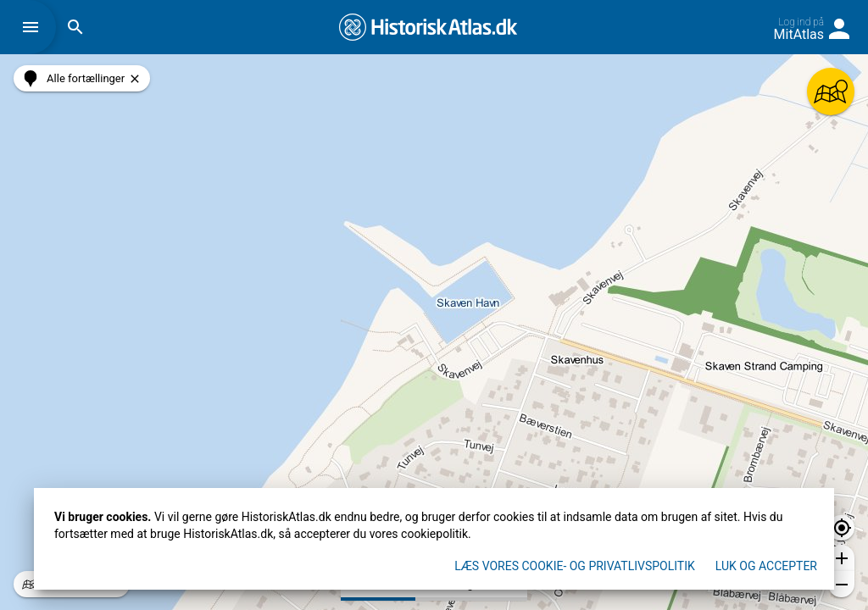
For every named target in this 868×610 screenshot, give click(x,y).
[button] (35, 27)
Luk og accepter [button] (766, 566)
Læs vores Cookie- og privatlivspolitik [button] (575, 566)
